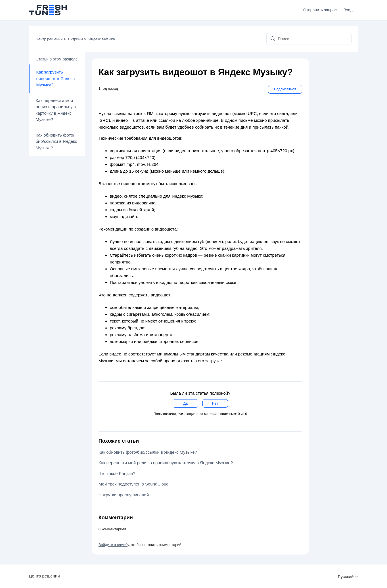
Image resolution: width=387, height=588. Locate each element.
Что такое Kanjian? (117, 473)
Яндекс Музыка (102, 39)
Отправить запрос (320, 10)
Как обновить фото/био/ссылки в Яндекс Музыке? (57, 141)
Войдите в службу (114, 545)
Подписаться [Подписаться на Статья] (285, 89)
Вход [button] (348, 10)
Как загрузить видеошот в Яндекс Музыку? (56, 78)
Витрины (75, 39)
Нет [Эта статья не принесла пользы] (215, 403)
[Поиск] (309, 39)
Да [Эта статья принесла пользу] (186, 403)
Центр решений (49, 39)
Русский (348, 577)
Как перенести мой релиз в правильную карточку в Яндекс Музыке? (56, 110)
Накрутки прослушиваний (124, 495)
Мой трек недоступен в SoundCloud (134, 484)
